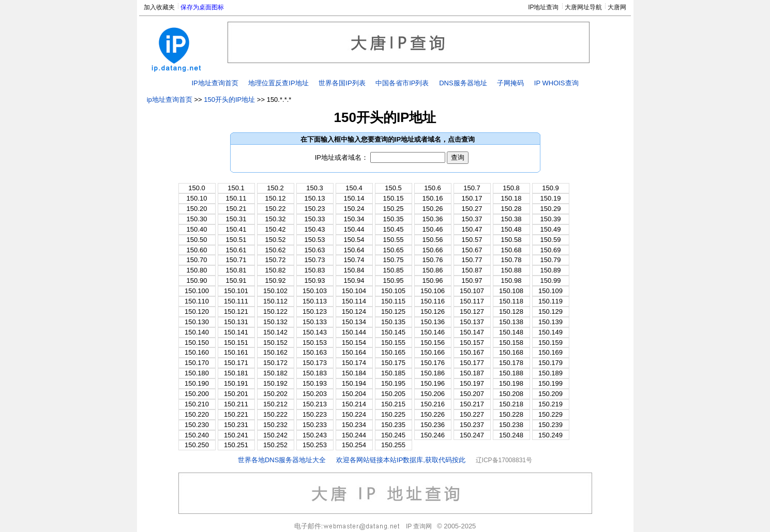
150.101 (236, 291)
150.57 (472, 240)
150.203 (315, 394)
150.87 (472, 270)
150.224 (354, 414)
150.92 (276, 280)
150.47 (472, 229)
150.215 (393, 404)
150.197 (472, 383)
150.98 (511, 280)
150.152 (275, 343)
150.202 (275, 394)
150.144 (354, 332)
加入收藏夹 (159, 7)
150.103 (315, 291)
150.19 (551, 198)
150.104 (354, 291)
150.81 (236, 270)
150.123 (315, 311)
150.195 (393, 383)
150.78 (511, 260)
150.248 (511, 435)
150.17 (472, 198)
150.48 (511, 229)
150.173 (315, 363)
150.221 (236, 414)
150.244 (354, 435)
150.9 (550, 188)
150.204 (354, 394)
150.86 (433, 270)
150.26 (433, 209)
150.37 (472, 219)
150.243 (315, 435)
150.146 (433, 332)
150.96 (433, 280)
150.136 (433, 322)
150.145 (393, 332)
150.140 (197, 332)
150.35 (394, 219)
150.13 (315, 198)
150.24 (354, 209)
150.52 (276, 240)
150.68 (511, 250)
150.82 (276, 270)
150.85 (394, 270)
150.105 (393, 291)
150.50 (197, 240)
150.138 (511, 322)
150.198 (511, 383)
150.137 (472, 322)
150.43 (315, 229)
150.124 (354, 311)
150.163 (315, 352)
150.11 (236, 198)
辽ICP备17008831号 (504, 460)
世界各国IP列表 (342, 83)
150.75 (394, 260)
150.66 (433, 250)
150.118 (511, 301)
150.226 (433, 414)
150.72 (276, 260)
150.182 (275, 373)
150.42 (276, 229)
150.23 (315, 209)
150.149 (550, 332)
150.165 (393, 352)
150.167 (472, 352)
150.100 (197, 291)
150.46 (433, 229)
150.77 (472, 260)
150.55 (394, 240)
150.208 (511, 394)
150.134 (354, 322)
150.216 (433, 404)
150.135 (393, 322)
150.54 (354, 240)
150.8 (511, 188)
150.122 (275, 311)
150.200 (197, 394)
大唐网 (617, 7)
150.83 (315, 270)
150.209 (550, 394)
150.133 (315, 322)
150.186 (433, 373)
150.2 (275, 188)
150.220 (197, 414)
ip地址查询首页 (170, 100)
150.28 (511, 209)
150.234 (354, 425)
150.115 (393, 301)
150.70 (197, 260)
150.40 (197, 229)
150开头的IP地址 (229, 100)
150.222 (275, 414)
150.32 (276, 219)
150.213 (315, 404)
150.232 (275, 425)
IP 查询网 (419, 526)
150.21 (236, 209)
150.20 (197, 209)
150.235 (393, 425)
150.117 (472, 301)
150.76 (433, 260)
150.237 (472, 425)
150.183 (315, 373)
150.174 (354, 363)
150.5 (393, 188)
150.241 (236, 435)
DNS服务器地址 (463, 83)
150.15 (394, 198)
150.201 (236, 394)
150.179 (550, 363)
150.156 (433, 343)
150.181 (236, 373)
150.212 (275, 404)
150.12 (276, 198)
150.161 (236, 352)
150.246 (433, 435)
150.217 (472, 404)
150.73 (315, 260)
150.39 (551, 219)
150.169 (550, 352)
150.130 (197, 322)
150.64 (354, 250)
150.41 (236, 229)
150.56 (433, 240)
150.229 (550, 414)
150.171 (236, 363)
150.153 (315, 343)
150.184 (354, 373)
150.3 (315, 188)
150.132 (275, 322)
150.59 (551, 240)
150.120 (197, 311)
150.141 (236, 332)
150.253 (315, 445)
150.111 (236, 301)
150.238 (511, 425)
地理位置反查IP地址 (278, 83)
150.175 (393, 363)
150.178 (511, 363)
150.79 (551, 260)
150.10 (197, 198)
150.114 (354, 301)
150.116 (433, 301)
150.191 (236, 383)
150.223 (315, 414)
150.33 (315, 219)
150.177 (472, 363)
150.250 (197, 445)
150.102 (275, 291)
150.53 (315, 240)
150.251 (236, 445)
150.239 (550, 425)
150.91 (236, 280)
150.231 (236, 425)
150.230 (197, 425)
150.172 (275, 363)
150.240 (197, 435)
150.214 (354, 404)
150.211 (236, 404)
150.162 (275, 352)
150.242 (275, 435)
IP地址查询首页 (215, 83)
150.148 (511, 332)
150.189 (550, 373)
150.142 (275, 332)
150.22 (276, 209)
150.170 (197, 363)
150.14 (354, 198)
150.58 (511, 240)
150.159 (550, 343)
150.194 (354, 383)
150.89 (551, 270)
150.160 (197, 352)
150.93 (315, 280)
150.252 (275, 445)
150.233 (315, 425)
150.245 (393, 435)
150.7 (472, 188)
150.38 (511, 219)
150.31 (236, 219)
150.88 (511, 270)
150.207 (472, 394)
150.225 (393, 414)
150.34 (354, 219)
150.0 (197, 188)
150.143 (315, 332)
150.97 (472, 280)
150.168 (511, 352)
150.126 (433, 311)
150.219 (550, 404)
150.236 (433, 425)
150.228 (511, 414)
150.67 (472, 250)
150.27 (472, 209)
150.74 (354, 260)
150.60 (197, 250)
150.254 (354, 445)
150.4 (354, 188)
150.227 (472, 414)
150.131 (236, 322)
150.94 (354, 280)
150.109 (550, 291)
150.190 (197, 383)
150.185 (393, 373)
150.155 (393, 343)
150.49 (551, 229)
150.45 (394, 229)
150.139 (550, 322)
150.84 (354, 270)
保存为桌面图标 (202, 7)
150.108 (511, 291)
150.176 (433, 363)
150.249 (550, 435)
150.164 (354, 352)
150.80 (197, 270)
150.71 (236, 260)
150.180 (197, 373)
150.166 (433, 352)
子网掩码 (510, 83)
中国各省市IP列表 (402, 83)
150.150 (197, 343)
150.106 (433, 291)
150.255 (393, 445)
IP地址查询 (543, 7)
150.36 (433, 219)
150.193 (315, 383)
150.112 (275, 301)
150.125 (393, 311)
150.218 (511, 404)
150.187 (472, 373)
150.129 (550, 311)
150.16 (433, 198)
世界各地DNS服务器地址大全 (282, 460)
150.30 (197, 219)
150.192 (275, 383)
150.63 (315, 250)
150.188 (511, 373)
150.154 (354, 343)
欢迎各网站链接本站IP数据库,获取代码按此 (401, 460)
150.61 (236, 250)
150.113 (315, 301)
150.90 (197, 280)
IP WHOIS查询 (556, 83)
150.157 (472, 343)
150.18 (511, 198)
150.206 (433, 394)
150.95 (394, 280)
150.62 (276, 250)
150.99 (551, 280)
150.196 (433, 383)
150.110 (197, 301)
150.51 (236, 240)
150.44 (354, 229)
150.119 (550, 301)
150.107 (472, 291)
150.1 (236, 188)
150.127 (472, 311)
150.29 (551, 209)
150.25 (394, 209)
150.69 (551, 250)
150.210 (197, 404)
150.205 (393, 394)
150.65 (394, 250)
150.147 (472, 332)
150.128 (511, 311)
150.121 (236, 311)
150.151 (236, 343)
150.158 (511, 343)
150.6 (433, 188)
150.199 (550, 383)
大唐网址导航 (583, 7)
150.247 (472, 435)
